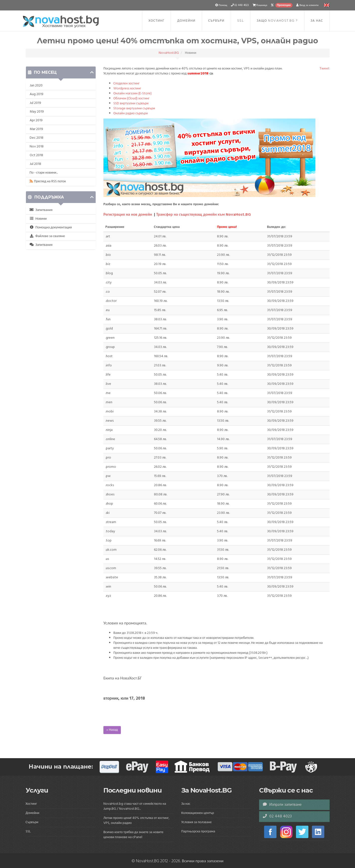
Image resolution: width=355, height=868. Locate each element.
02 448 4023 (277, 816)
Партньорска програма (198, 832)
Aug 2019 (36, 94)
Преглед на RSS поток (48, 181)
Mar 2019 (36, 129)
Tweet (325, 69)
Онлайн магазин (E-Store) (133, 94)
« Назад (112, 730)
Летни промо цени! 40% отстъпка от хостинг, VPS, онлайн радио (136, 821)
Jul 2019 (35, 103)
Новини (38, 219)
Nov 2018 (37, 147)
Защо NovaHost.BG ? (277, 21)
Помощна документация (51, 228)
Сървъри (216, 21)
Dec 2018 (36, 138)
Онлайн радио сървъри (131, 113)
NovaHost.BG (169, 53)
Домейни (186, 21)
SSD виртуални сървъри (131, 103)
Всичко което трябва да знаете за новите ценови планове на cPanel (133, 835)
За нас (317, 21)
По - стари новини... (44, 173)
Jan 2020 (36, 86)
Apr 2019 (36, 120)
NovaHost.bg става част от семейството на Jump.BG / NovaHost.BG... (135, 806)
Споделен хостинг (126, 84)
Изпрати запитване (282, 805)
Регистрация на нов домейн (128, 215)
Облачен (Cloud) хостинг (131, 99)
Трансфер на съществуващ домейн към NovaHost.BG (204, 215)
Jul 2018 (35, 164)
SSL (241, 21)
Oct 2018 (36, 155)
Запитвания (41, 210)
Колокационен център (198, 813)
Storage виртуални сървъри (134, 108)
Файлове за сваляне (47, 236)
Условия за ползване (197, 822)
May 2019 (37, 112)
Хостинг (156, 21)
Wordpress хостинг (127, 89)
